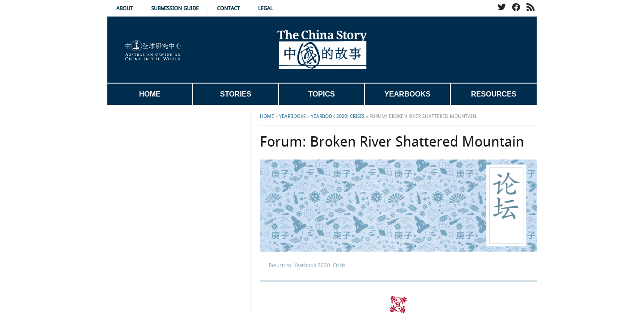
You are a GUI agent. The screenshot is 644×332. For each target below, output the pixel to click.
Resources (494, 94)
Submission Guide (175, 9)
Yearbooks (407, 94)
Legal (265, 9)
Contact (228, 9)
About (125, 9)
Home (150, 94)
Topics (321, 94)
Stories (236, 94)
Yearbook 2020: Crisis (338, 117)
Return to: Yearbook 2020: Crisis (307, 266)
